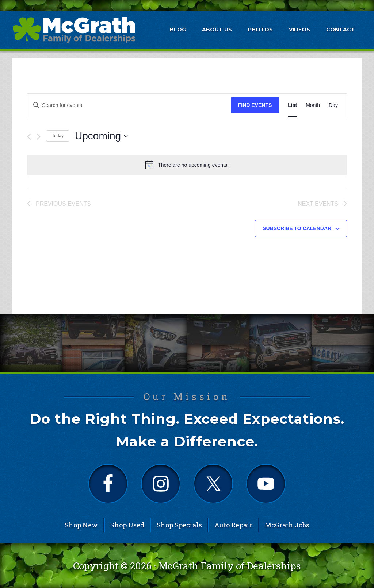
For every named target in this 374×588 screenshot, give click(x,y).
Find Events (255, 105)
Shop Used (127, 525)
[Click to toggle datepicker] (101, 136)
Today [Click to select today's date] (58, 136)
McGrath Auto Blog (74, 30)
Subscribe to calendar (297, 228)
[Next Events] (39, 137)
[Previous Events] (29, 137)
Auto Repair (233, 525)
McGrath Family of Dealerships (230, 566)
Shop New (81, 525)
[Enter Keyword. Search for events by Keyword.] (129, 105)
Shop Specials (179, 525)
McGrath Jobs (287, 525)
